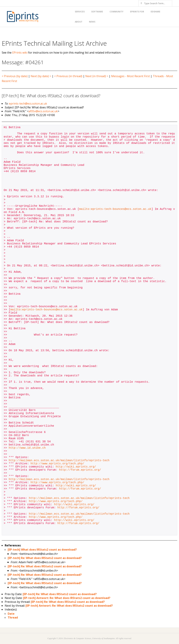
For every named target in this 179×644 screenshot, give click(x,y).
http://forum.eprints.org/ (80, 470)
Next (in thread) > (97, 76)
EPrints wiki (20, 53)
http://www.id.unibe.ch (27, 448)
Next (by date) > (41, 76)
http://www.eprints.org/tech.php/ (57, 464)
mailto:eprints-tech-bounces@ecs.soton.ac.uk (115, 209)
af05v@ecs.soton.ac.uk (43, 111)
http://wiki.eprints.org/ (76, 467)
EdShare (155, 12)
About (79, 22)
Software (97, 12)
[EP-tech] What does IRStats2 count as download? (42, 550)
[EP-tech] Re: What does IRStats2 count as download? (45, 558)
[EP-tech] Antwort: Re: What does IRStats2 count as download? (67, 598)
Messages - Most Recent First (130, 76)
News (92, 22)
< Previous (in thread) (68, 76)
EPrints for (137, 12)
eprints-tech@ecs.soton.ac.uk (28, 104)
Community (117, 12)
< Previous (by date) (15, 76)
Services (80, 12)
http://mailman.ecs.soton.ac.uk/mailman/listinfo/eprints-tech (59, 461)
